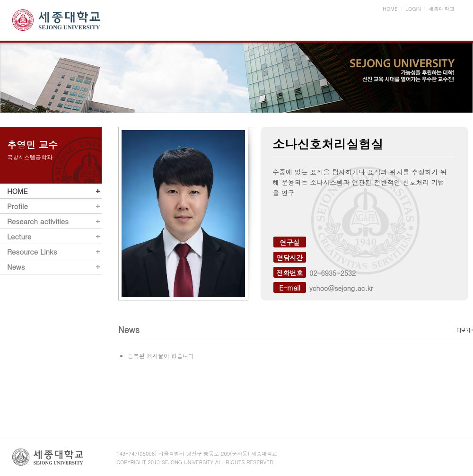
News (16, 267)
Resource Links (32, 251)
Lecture (19, 236)
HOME (18, 191)
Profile (18, 206)
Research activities (38, 221)
